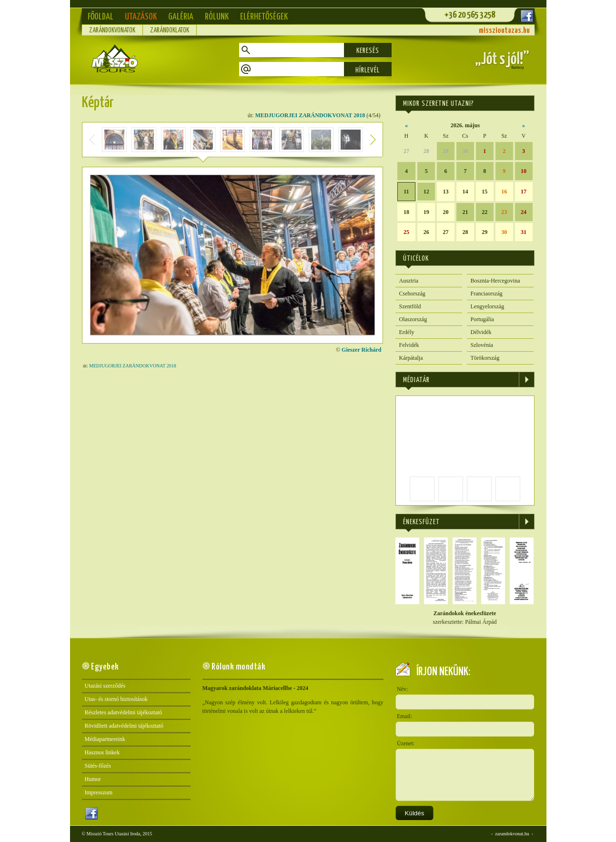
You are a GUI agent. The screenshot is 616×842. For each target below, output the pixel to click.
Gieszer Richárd (361, 350)
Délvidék (481, 332)
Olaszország (413, 319)
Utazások (141, 17)
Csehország (412, 294)
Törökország (485, 358)
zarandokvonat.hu (512, 834)
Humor (93, 779)
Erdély (407, 332)
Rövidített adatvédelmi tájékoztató (124, 726)
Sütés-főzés (98, 766)
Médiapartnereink (105, 739)
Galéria (181, 17)
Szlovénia (482, 345)
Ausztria (409, 281)
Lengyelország (488, 306)
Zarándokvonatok (112, 30)
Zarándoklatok (170, 30)
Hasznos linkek (102, 752)
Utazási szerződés (105, 686)
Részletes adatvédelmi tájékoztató (124, 712)
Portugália (482, 319)
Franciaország (487, 294)
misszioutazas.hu (504, 31)
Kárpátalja (411, 358)
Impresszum (99, 792)
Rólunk (217, 17)
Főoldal (101, 17)
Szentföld (410, 306)
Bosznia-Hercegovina (495, 281)
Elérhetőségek (264, 17)
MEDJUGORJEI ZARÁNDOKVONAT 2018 (310, 115)
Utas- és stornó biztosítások (116, 699)
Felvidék (409, 345)
